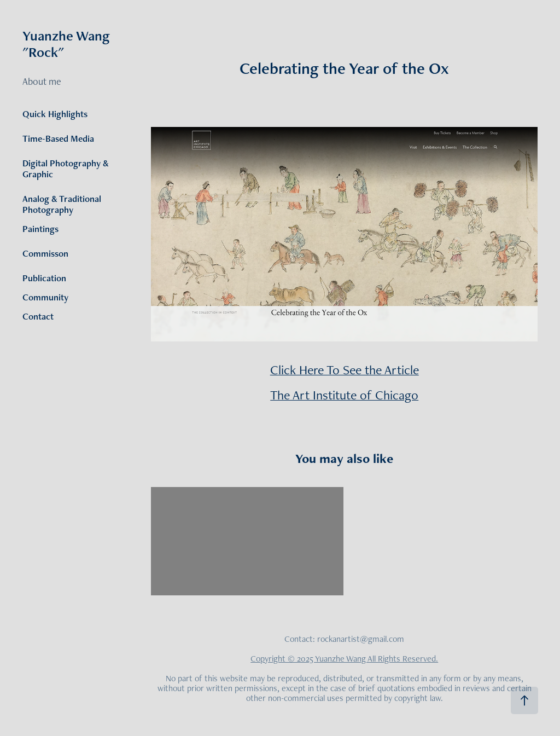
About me (42, 81)
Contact (38, 316)
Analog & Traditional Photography (62, 204)
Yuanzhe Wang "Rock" (68, 44)
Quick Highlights (55, 114)
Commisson (45, 253)
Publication (44, 278)
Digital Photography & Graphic (66, 169)
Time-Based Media (58, 138)
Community (45, 297)
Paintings (40, 229)
